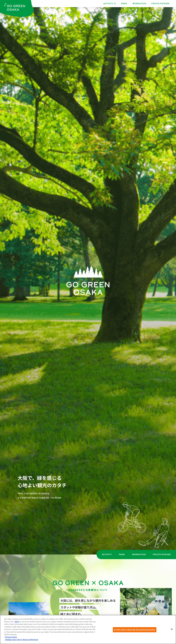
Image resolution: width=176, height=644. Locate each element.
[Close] (172, 629)
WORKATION (139, 4)
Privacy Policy (11, 637)
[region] (88, 629)
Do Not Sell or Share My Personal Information (135, 630)
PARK (124, 4)
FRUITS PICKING (160, 4)
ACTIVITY (107, 554)
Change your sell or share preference (22, 640)
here (17, 622)
